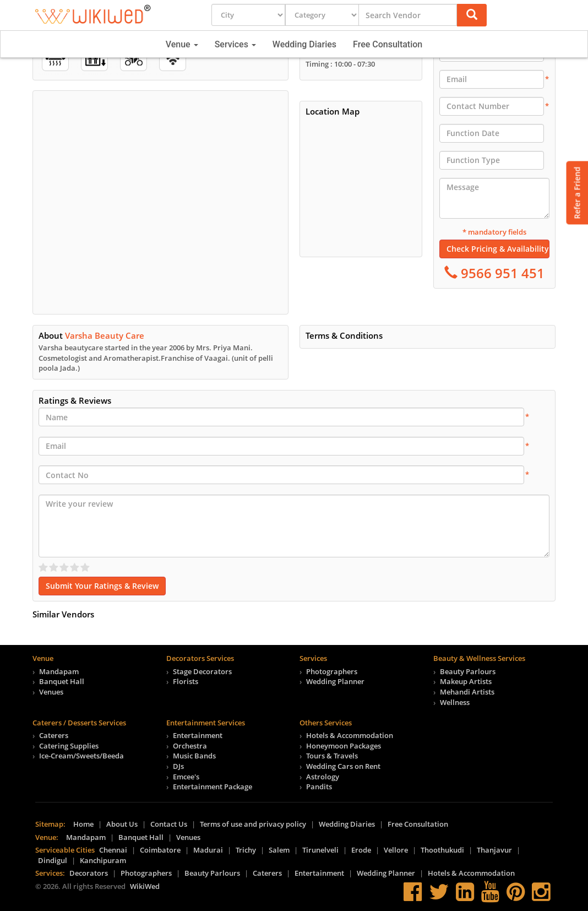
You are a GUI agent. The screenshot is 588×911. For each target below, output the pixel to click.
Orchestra (190, 746)
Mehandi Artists (467, 692)
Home (83, 824)
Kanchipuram (103, 860)
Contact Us (169, 824)
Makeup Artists (466, 681)
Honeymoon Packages (344, 746)
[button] (472, 15)
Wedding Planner (335, 681)
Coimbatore (160, 850)
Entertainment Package (213, 787)
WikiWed (145, 886)
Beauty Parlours (468, 671)
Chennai (113, 850)
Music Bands (194, 756)
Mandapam (59, 671)
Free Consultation (388, 44)
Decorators (89, 873)
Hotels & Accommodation (350, 735)
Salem (279, 850)
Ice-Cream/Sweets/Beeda (81, 756)
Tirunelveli (320, 850)
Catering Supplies (69, 746)
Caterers (54, 735)
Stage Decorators (202, 671)
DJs (178, 766)
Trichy (246, 850)
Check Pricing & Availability (498, 249)
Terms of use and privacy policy (253, 824)
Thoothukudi (442, 850)
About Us (122, 824)
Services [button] (235, 44)
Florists (186, 681)
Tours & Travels (332, 756)
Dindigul (53, 860)
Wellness (455, 702)
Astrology (323, 777)
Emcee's (186, 777)
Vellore (396, 850)
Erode (361, 850)
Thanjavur (494, 850)
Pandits (319, 787)
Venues (51, 692)
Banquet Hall (62, 681)
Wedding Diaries (304, 44)
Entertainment (198, 735)
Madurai (208, 850)
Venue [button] (182, 44)
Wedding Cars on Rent (343, 766)
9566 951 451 (501, 273)
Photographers (332, 671)
